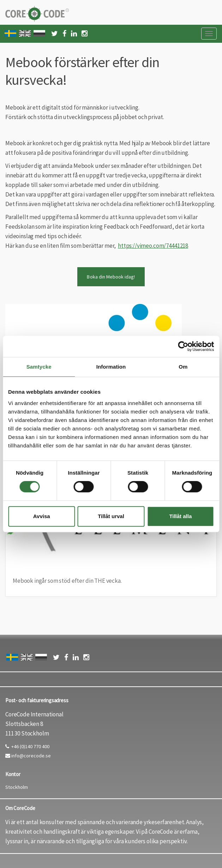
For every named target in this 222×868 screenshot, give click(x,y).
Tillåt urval (111, 516)
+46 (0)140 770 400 (27, 746)
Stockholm (17, 787)
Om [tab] (183, 367)
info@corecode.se (28, 756)
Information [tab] (111, 367)
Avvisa (42, 516)
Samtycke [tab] (39, 367)
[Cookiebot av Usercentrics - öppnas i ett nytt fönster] (183, 346)
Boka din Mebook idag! (111, 277)
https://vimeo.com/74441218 (153, 246)
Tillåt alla (180, 516)
